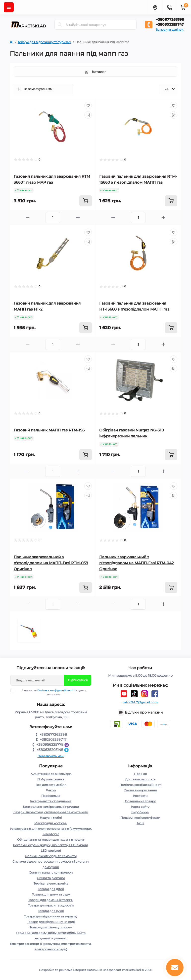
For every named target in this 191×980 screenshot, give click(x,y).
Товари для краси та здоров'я (51, 905)
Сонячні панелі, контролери (51, 872)
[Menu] (9, 7)
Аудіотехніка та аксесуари (51, 774)
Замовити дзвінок (170, 30)
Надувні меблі (51, 818)
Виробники (140, 812)
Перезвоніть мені (51, 756)
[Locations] (155, 7)
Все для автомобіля (51, 785)
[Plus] (78, 217)
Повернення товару (140, 801)
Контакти (140, 796)
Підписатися (78, 680)
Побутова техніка (51, 779)
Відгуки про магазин (144, 712)
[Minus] (28, 217)
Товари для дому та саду (51, 894)
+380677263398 (170, 19)
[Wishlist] (88, 105)
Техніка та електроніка (51, 883)
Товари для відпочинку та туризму (44, 42)
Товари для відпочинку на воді (51, 922)
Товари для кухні (51, 911)
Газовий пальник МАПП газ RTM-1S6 (49, 430)
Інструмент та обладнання (51, 801)
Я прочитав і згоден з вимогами (51, 692)
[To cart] (86, 201)
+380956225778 (53, 744)
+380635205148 (53, 750)
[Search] (60, 25)
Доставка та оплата (140, 779)
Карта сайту (140, 807)
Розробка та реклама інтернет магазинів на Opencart (80, 970)
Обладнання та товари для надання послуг (51, 840)
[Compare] (88, 115)
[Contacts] (169, 7)
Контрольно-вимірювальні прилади (51, 807)
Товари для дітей (51, 889)
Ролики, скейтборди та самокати (51, 856)
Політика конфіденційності (55, 691)
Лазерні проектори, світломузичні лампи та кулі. (51, 812)
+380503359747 (170, 24)
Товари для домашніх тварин (51, 900)
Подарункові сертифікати (140, 818)
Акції (140, 823)
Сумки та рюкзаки (51, 878)
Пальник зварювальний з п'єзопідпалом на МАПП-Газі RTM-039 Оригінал (51, 563)
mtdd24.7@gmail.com (140, 702)
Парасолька (51, 796)
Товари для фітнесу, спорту (51, 927)
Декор (51, 790)
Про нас (140, 774)
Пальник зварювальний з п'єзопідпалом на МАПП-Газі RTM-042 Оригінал (137, 563)
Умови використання (140, 790)
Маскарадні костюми (51, 823)
